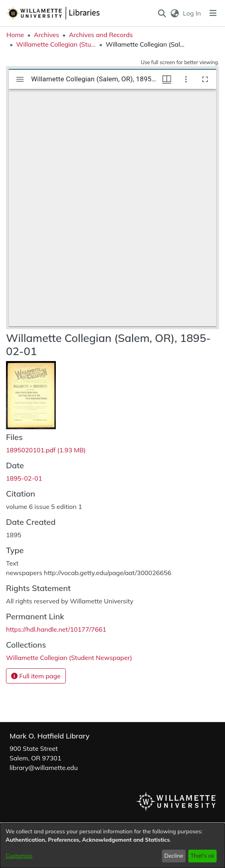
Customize (19, 856)
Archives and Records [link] (101, 35)
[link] (46, 450)
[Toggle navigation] (213, 13)
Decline (174, 856)
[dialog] (112, 846)
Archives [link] (47, 35)
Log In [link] (192, 13)
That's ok (202, 856)
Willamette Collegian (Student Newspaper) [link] (56, 44)
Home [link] (15, 35)
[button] (162, 13)
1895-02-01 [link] (24, 478)
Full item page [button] (36, 676)
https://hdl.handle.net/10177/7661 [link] (56, 629)
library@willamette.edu (44, 768)
